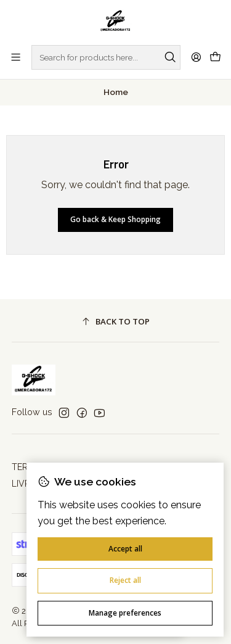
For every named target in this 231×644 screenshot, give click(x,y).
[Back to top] (116, 322)
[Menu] (16, 57)
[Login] (196, 57)
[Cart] (215, 57)
